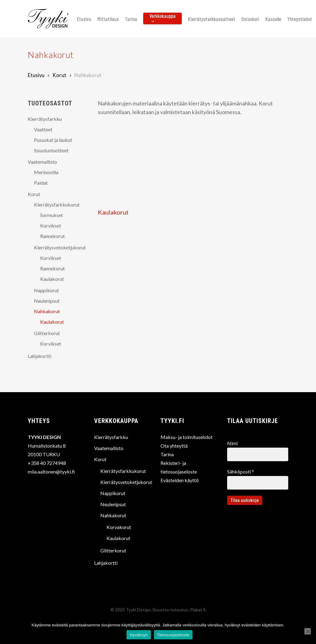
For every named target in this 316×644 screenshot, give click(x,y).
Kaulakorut (52, 279)
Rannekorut (52, 236)
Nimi (258, 451)
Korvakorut (119, 527)
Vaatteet (43, 129)
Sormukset (52, 215)
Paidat (41, 183)
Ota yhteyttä (174, 446)
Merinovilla (46, 172)
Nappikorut (46, 290)
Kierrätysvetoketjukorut (58, 247)
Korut (59, 75)
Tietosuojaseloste (173, 635)
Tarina (167, 454)
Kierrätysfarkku (45, 119)
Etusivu (36, 75)
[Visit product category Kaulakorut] (129, 172)
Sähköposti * (258, 479)
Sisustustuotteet (51, 150)
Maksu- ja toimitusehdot (187, 437)
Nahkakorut (47, 311)
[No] (308, 631)
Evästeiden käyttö (180, 480)
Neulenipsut (47, 301)
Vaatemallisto (42, 162)
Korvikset (51, 226)
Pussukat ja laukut (53, 140)
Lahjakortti (39, 356)
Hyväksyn (139, 635)
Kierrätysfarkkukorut (57, 205)
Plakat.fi (198, 610)
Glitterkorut (47, 333)
